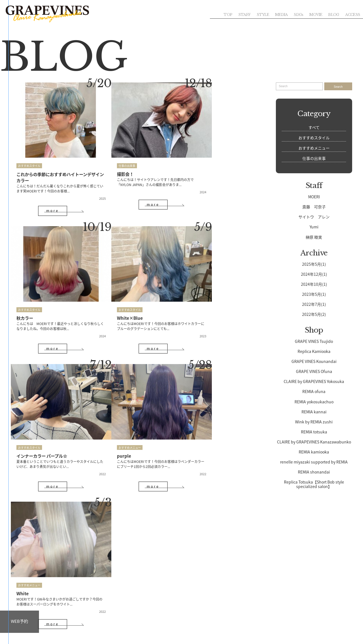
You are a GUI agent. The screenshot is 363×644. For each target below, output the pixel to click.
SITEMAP (45, 638)
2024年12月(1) (314, 274)
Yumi (314, 227)
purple (193, 291)
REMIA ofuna (314, 391)
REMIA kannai (314, 412)
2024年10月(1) (314, 284)
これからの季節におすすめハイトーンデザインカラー (52, 165)
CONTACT (267, 623)
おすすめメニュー (199, 282)
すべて (314, 127)
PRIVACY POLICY (69, 638)
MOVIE (314, 14)
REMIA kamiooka (314, 452)
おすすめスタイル (29, 154)
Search (338, 87)
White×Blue (30, 291)
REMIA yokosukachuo (314, 402)
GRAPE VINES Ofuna (314, 371)
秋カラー (195, 162)
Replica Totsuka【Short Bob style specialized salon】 (314, 484)
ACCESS (352, 14)
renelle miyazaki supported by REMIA (314, 462)
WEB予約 (19, 621)
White (23, 413)
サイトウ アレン (314, 217)
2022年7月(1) (314, 304)
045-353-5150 (187, 578)
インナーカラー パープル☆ (128, 291)
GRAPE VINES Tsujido (314, 341)
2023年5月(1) (314, 294)
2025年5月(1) (314, 264)
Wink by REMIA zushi (314, 422)
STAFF (240, 14)
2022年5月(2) (314, 314)
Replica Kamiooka (314, 351)
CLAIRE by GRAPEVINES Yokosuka (314, 381)
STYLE (259, 14)
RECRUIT (96, 623)
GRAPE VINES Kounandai (314, 361)
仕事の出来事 (111, 154)
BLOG (333, 14)
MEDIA (279, 14)
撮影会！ (110, 162)
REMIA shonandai (314, 472)
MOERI (314, 197)
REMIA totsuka (314, 432)
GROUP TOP (24, 638)
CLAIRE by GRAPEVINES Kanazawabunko (314, 442)
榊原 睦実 (314, 237)
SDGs (296, 14)
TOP (223, 14)
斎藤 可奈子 (314, 207)
